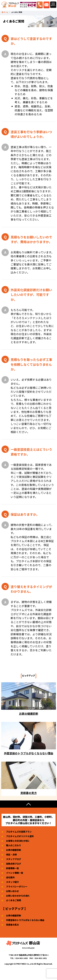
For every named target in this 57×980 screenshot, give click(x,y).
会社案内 (10, 877)
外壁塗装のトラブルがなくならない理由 (25, 920)
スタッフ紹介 (12, 882)
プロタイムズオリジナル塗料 (20, 836)
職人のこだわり (14, 845)
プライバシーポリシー (17, 886)
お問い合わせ (12, 891)
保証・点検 (11, 854)
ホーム (6, 12)
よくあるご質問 (14, 900)
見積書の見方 (12, 925)
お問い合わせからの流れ (18, 896)
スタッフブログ (14, 859)
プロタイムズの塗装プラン (19, 832)
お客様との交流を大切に (18, 841)
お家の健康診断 (14, 850)
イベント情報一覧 (15, 873)
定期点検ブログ (14, 864)
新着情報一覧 (12, 868)
